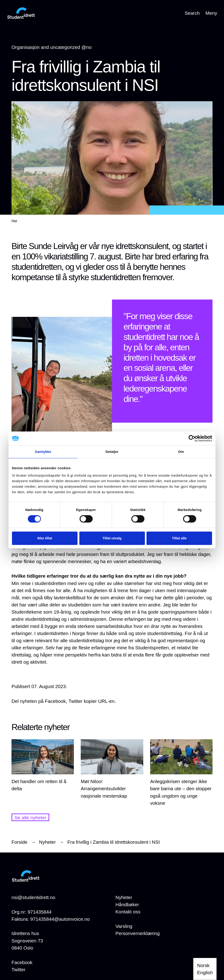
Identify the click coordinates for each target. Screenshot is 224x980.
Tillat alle (179, 538)
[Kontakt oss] (128, 912)
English (205, 973)
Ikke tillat (45, 538)
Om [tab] (181, 452)
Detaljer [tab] (112, 452)
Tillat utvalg (112, 538)
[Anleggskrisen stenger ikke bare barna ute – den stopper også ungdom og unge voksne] (181, 773)
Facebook (22, 962)
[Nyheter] (124, 897)
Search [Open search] (192, 13)
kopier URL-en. (100, 701)
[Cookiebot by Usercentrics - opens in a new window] (192, 438)
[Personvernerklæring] (138, 933)
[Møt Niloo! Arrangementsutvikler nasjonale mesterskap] (112, 769)
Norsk (203, 965)
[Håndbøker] (127, 904)
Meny (211, 13)
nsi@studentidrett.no (33, 897)
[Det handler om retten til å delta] (43, 766)
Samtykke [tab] (43, 452)
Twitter (19, 970)
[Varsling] (124, 926)
